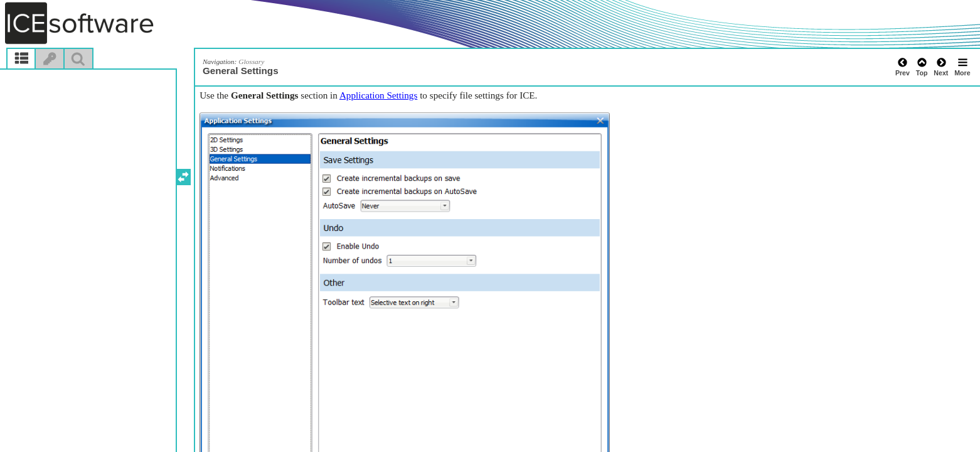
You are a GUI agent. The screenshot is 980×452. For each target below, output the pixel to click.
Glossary (251, 62)
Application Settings (378, 95)
